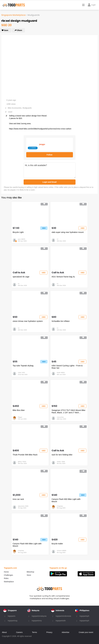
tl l (58, 239)
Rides (6, 578)
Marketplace (9, 582)
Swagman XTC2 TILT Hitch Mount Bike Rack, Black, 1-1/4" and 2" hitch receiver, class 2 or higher (69, 411)
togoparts (12, 616)
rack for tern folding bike (62, 455)
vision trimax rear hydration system (28, 321)
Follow (49, 155)
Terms (35, 632)
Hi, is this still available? (50, 170)
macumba (60, 417)
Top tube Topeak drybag (23, 366)
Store (29, 575)
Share (18, 30)
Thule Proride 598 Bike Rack (25, 455)
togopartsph (84, 616)
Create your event (86, 632)
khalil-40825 (61, 373)
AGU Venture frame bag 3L (63, 277)
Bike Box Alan (19, 410)
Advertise (66, 632)
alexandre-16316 (23, 506)
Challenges (8, 575)
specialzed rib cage (21, 277)
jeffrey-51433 (22, 462)
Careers (19, 632)
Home (6, 572)
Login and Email (49, 182)
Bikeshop (30, 572)
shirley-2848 (61, 462)
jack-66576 (21, 239)
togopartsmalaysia (39, 616)
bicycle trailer (57, 544)
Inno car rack (18, 499)
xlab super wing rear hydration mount (68, 232)
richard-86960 (62, 551)
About (4, 632)
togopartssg (13, 621)
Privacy (49, 632)
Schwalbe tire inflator (61, 321)
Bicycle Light (18, 232)
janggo (42, 144)
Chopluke (60, 506)
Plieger (20, 417)
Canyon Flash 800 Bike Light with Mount (66, 500)
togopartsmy (37, 621)
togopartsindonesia (63, 616)
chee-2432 (21, 373)
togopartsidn (61, 621)
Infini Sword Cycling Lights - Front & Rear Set (67, 367)
